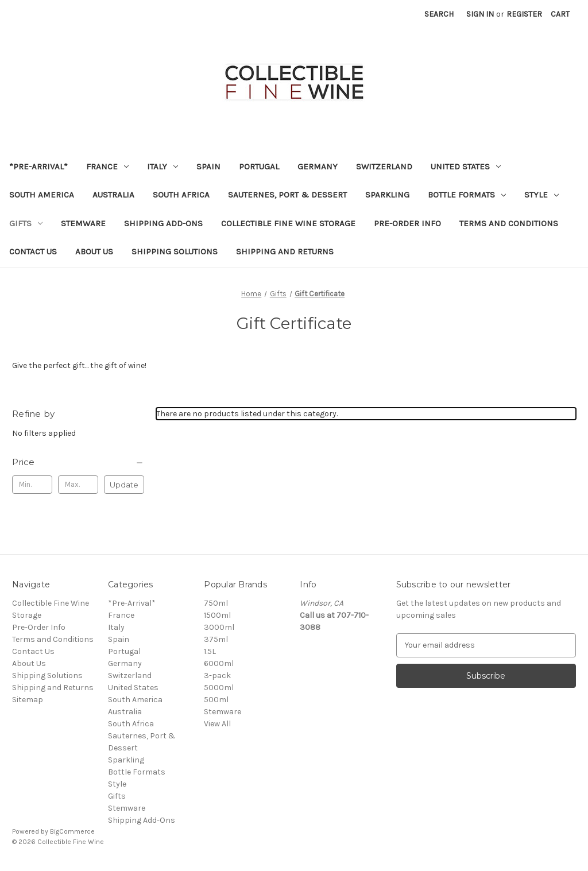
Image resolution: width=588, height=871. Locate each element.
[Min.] (32, 485)
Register (524, 14)
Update (124, 485)
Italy (163, 167)
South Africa (181, 195)
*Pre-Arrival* (38, 167)
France (107, 167)
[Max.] (78, 485)
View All (217, 724)
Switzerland (384, 167)
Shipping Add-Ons (163, 223)
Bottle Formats (467, 195)
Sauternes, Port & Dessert (287, 195)
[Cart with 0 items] (560, 14)
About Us (94, 251)
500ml (216, 700)
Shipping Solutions (175, 251)
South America (42, 195)
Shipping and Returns (285, 251)
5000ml (219, 688)
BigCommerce (72, 831)
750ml (216, 603)
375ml (216, 639)
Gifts (26, 223)
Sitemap (28, 700)
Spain (208, 167)
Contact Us (33, 251)
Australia (113, 195)
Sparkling (387, 195)
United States (466, 167)
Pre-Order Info (407, 223)
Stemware (83, 223)
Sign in (480, 14)
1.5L (210, 651)
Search (439, 14)
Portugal (259, 167)
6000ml (219, 663)
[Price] (78, 462)
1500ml (217, 615)
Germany (318, 167)
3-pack (217, 675)
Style (541, 195)
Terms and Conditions (509, 223)
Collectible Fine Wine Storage (288, 223)
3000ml (219, 627)
